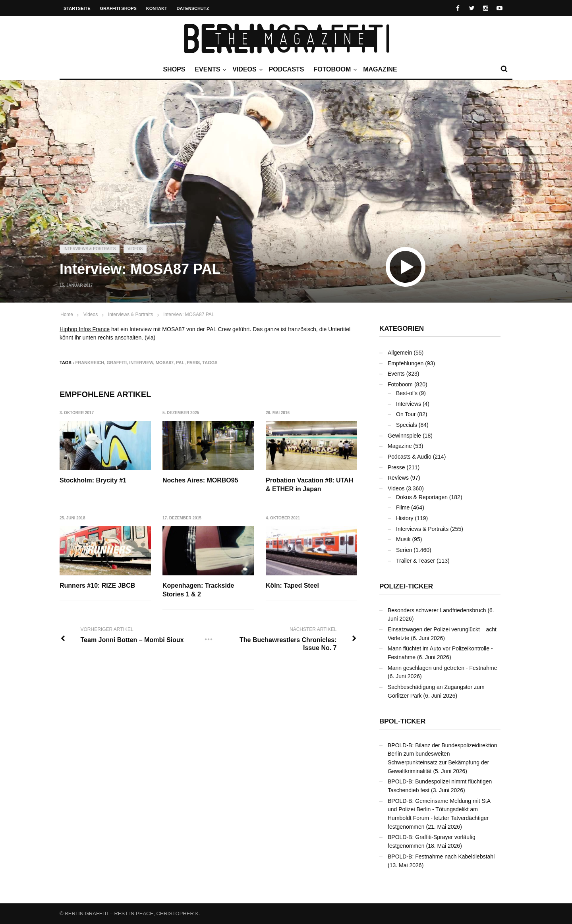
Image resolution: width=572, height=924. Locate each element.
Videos (246, 69)
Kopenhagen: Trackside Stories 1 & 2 (198, 590)
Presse (396, 467)
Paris (193, 363)
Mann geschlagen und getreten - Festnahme (443, 668)
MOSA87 (165, 363)
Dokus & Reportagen (422, 497)
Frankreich (90, 363)
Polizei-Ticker (406, 586)
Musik (403, 539)
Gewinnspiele (404, 436)
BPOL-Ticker (402, 721)
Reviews (398, 478)
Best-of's (407, 393)
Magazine (380, 69)
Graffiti (117, 363)
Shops (174, 69)
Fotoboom (334, 69)
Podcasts (287, 69)
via (150, 338)
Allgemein (400, 353)
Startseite (77, 8)
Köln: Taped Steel (292, 585)
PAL (180, 363)
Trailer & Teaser (415, 561)
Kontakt (157, 8)
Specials (407, 425)
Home (67, 314)
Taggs (210, 363)
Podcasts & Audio (410, 457)
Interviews (409, 404)
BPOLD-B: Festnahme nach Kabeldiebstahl (441, 856)
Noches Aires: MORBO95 (200, 480)
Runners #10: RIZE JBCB (97, 585)
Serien (404, 550)
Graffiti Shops (118, 8)
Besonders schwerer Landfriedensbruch (437, 610)
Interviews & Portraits (90, 249)
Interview (141, 363)
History (405, 518)
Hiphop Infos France (85, 329)
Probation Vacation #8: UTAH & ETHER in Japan (309, 485)
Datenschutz (193, 8)
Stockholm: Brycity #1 (93, 480)
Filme (403, 507)
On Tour (406, 414)
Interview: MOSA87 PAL (189, 314)
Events (209, 69)
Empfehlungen (406, 363)
